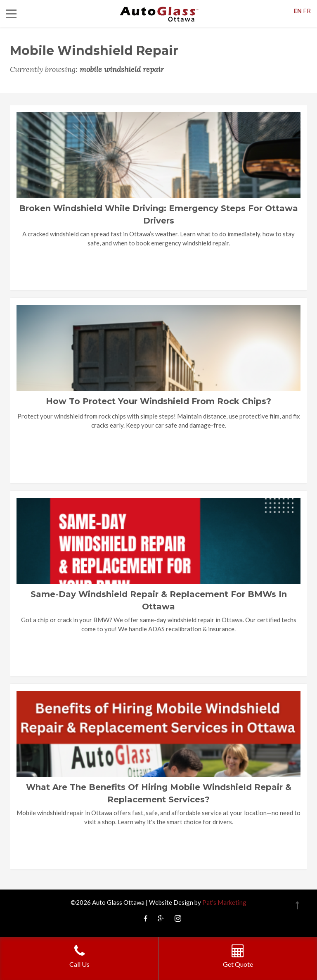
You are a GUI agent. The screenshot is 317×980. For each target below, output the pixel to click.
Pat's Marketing (224, 902)
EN (298, 11)
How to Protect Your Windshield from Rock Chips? (158, 401)
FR (307, 11)
